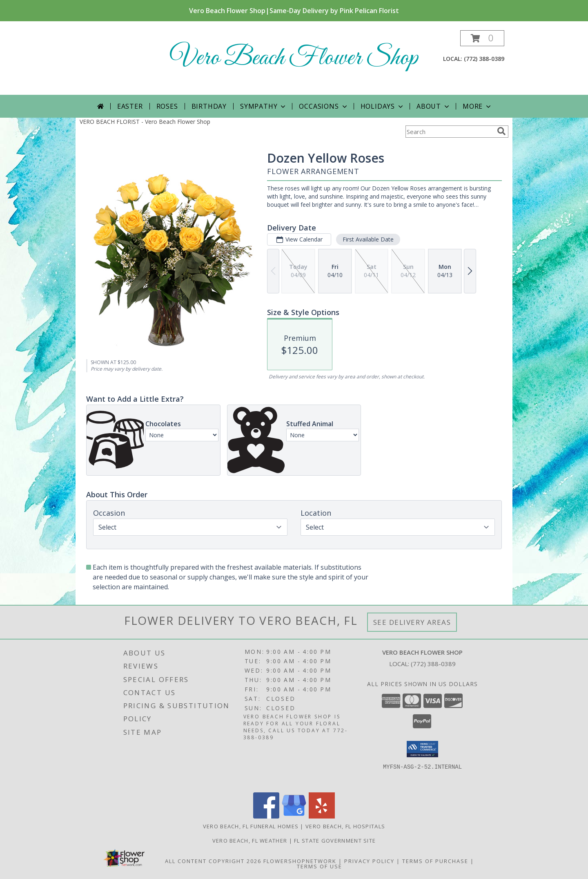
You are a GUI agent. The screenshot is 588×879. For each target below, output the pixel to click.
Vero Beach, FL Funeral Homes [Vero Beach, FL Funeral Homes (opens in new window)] (251, 826)
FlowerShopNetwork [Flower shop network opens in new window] (300, 861)
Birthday (209, 106)
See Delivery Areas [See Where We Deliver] (412, 622)
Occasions (324, 106)
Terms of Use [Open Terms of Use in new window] (320, 866)
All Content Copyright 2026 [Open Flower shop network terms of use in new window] (213, 861)
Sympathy (264, 106)
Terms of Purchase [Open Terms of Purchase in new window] (435, 861)
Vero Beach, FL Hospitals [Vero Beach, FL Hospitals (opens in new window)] (345, 826)
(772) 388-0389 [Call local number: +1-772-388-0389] (484, 59)
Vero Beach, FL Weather (250, 841)
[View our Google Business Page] (294, 816)
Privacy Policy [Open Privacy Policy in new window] (369, 861)
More (478, 106)
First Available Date (368, 239)
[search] (501, 131)
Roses (167, 106)
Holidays (383, 106)
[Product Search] (450, 132)
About (434, 106)
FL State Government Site (335, 841)
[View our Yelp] (322, 816)
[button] (482, 38)
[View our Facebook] (266, 816)
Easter (130, 106)
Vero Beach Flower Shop (294, 58)
